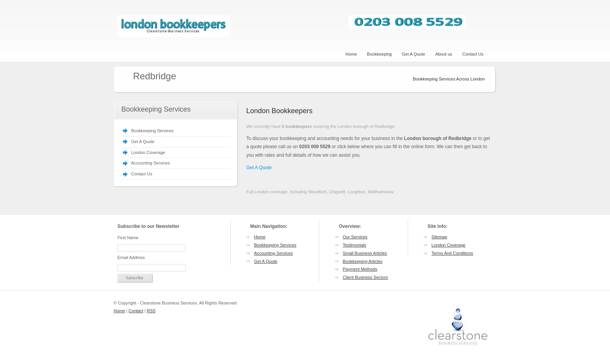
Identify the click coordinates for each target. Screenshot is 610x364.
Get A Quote (143, 142)
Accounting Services (151, 163)
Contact (136, 311)
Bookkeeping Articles (363, 261)
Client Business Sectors (365, 277)
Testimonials (355, 245)
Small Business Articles (365, 253)
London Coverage (148, 152)
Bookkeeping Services (152, 131)
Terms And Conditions (452, 253)
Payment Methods (360, 269)
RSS (151, 311)
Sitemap (439, 237)
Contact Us (142, 174)
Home (260, 237)
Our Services (355, 237)
